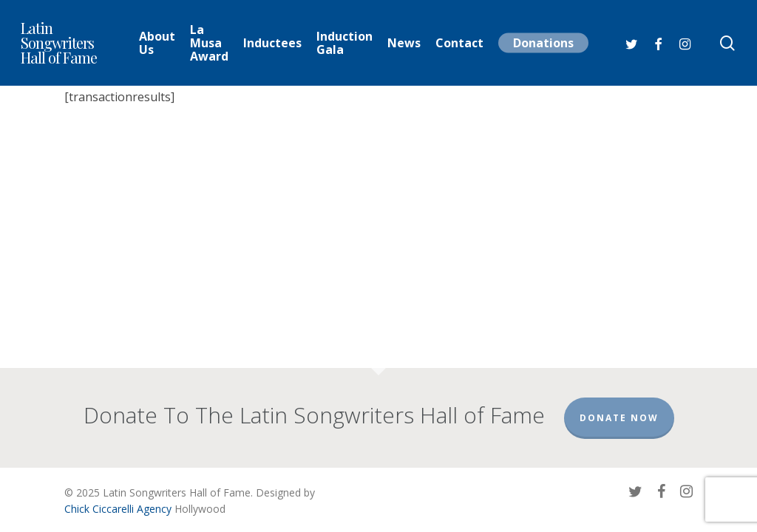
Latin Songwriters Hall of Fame (59, 43)
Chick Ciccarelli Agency (118, 509)
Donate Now (619, 418)
